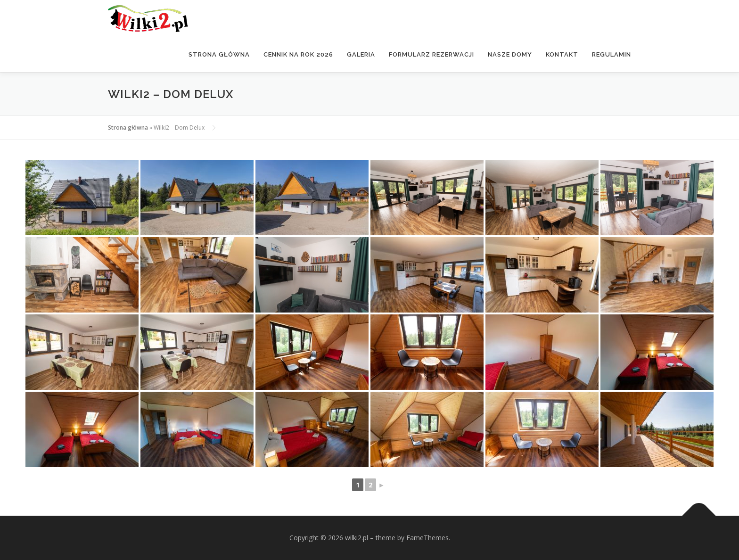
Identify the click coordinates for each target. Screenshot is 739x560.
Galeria (361, 54)
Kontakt (562, 54)
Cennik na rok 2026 (298, 54)
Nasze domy (510, 54)
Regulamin (612, 54)
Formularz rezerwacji (431, 54)
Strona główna (219, 54)
